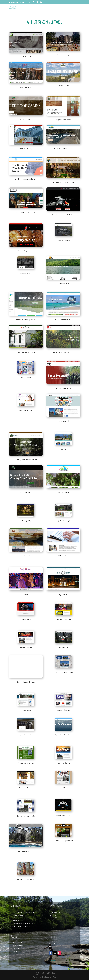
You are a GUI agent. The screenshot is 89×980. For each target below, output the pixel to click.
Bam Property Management (63, 352)
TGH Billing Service (63, 556)
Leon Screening (26, 273)
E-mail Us (52, 944)
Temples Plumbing (63, 788)
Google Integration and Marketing (23, 924)
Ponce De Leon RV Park (63, 320)
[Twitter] (37, 2)
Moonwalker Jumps (63, 815)
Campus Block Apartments (63, 841)
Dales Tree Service (26, 87)
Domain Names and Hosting (21, 926)
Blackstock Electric (26, 788)
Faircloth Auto (26, 619)
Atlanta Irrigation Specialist (26, 320)
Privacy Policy (54, 960)
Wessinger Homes (63, 240)
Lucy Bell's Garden (63, 492)
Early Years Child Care (63, 619)
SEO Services (16, 918)
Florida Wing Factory (26, 251)
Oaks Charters (26, 378)
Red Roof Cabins (26, 119)
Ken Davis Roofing (26, 149)
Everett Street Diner (26, 556)
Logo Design (54, 915)
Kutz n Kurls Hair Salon (26, 411)
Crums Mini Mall (63, 421)
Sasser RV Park (63, 86)
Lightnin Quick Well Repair (26, 682)
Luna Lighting (26, 521)
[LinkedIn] (41, 2)
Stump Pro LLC (26, 492)
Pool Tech (63, 449)
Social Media (16, 921)
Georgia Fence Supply (63, 388)
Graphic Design (55, 912)
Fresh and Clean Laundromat (26, 179)
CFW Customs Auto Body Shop (63, 215)
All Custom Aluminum (26, 851)
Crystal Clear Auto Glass (63, 735)
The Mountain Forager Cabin (63, 182)
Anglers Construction (26, 735)
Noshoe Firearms (26, 647)
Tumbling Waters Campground (26, 460)
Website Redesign (18, 915)
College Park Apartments (26, 816)
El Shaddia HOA (63, 284)
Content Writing (55, 918)
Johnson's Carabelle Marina (63, 672)
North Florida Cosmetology (26, 212)
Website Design (17, 943)
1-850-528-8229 (54, 941)
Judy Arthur (26, 595)
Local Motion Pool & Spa (63, 148)
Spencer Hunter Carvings (26, 879)
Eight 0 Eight (63, 595)
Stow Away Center (63, 763)
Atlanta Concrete (26, 57)
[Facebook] (33, 2)
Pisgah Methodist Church (26, 352)
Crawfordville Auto (63, 710)
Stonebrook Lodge (63, 55)
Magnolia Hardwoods (63, 120)
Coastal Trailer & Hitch (26, 763)
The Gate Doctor (63, 647)
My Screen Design (63, 521)
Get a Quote (53, 947)
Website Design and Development (23, 912)
